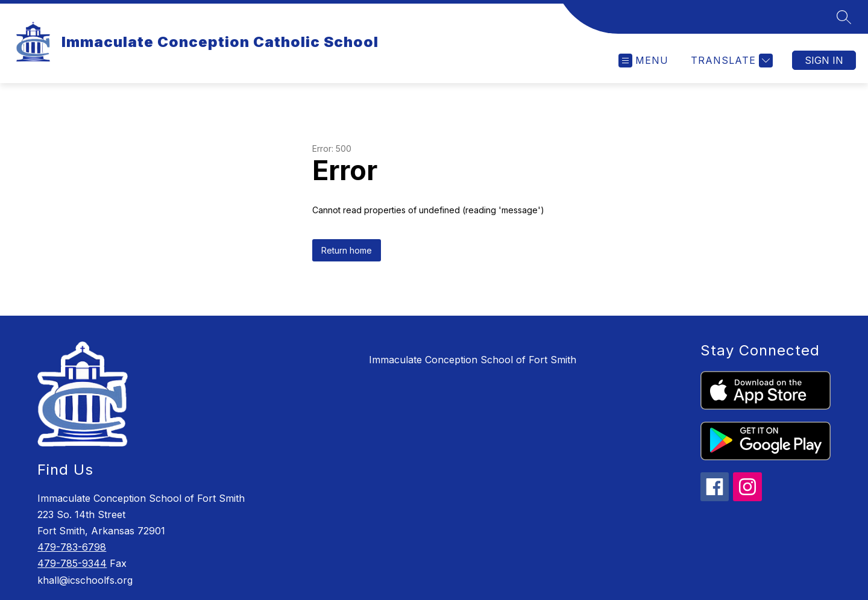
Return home (347, 250)
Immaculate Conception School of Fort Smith (473, 360)
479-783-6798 (72, 547)
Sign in (824, 60)
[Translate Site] (730, 61)
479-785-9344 (72, 563)
